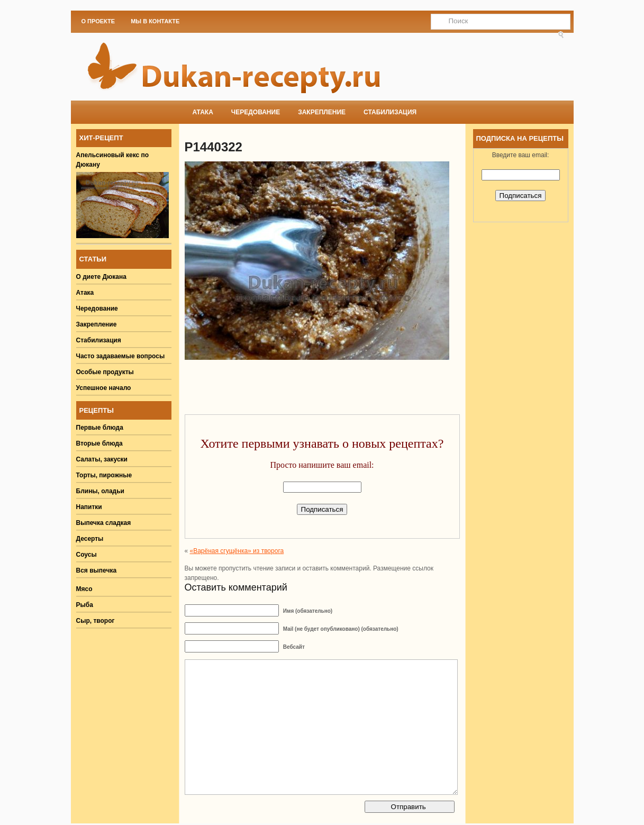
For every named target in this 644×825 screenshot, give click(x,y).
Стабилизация (390, 112)
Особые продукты (105, 372)
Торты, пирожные (104, 475)
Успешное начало (104, 388)
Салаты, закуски (102, 459)
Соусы (87, 555)
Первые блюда (100, 428)
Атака (203, 112)
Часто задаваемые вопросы (121, 356)
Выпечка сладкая (104, 523)
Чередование (256, 112)
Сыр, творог (96, 621)
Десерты (90, 539)
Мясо (84, 589)
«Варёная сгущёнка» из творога (237, 551)
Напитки (89, 507)
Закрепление (322, 112)
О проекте (98, 21)
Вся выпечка (97, 570)
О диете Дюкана (101, 277)
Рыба (85, 605)
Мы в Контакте (155, 21)
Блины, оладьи (101, 491)
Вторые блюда (99, 443)
